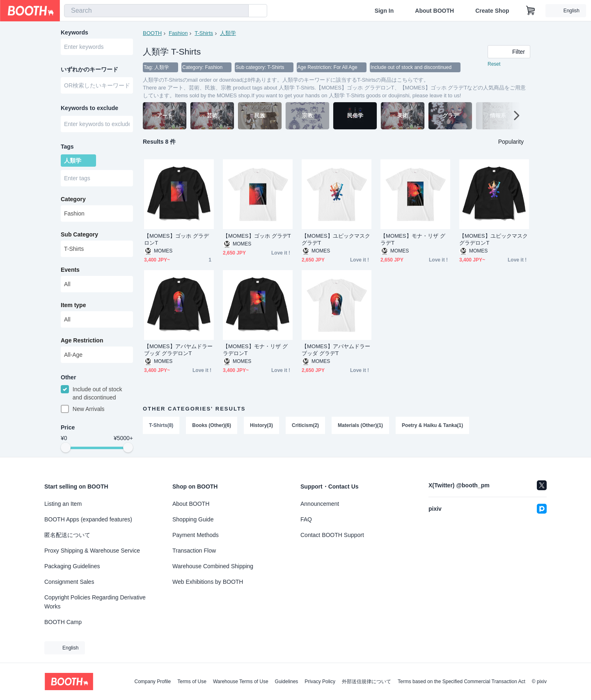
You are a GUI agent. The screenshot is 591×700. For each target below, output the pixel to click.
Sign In (384, 11)
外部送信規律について (367, 682)
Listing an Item (63, 504)
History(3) (261, 425)
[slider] (66, 448)
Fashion (178, 33)
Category (73, 199)
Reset (494, 64)
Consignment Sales (69, 582)
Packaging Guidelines (72, 566)
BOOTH (152, 33)
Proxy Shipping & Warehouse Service (92, 551)
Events (70, 270)
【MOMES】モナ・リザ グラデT (413, 239)
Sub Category (79, 234)
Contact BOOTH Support (332, 535)
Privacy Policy (320, 682)
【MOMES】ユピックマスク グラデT (336, 239)
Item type (73, 305)
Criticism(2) (305, 425)
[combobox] (156, 11)
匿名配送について (67, 535)
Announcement (320, 504)
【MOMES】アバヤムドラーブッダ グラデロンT (178, 350)
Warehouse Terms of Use (241, 682)
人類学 (228, 33)
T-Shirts (204, 33)
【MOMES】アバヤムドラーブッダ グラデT (336, 350)
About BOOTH (434, 11)
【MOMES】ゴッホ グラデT (257, 236)
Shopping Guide (193, 519)
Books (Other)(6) (212, 425)
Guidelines (287, 682)
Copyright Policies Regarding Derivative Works (95, 602)
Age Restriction (82, 340)
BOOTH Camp (63, 622)
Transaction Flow (194, 551)
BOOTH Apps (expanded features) (88, 519)
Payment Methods (196, 535)
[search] (241, 11)
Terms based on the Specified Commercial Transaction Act (462, 682)
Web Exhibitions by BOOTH (208, 582)
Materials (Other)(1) (360, 425)
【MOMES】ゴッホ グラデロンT (176, 239)
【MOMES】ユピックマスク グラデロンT (494, 239)
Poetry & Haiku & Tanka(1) (432, 425)
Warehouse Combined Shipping (213, 566)
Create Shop (492, 11)
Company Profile (152, 682)
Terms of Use (192, 682)
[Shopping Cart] (531, 11)
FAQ (306, 519)
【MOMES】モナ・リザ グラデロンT (255, 350)
